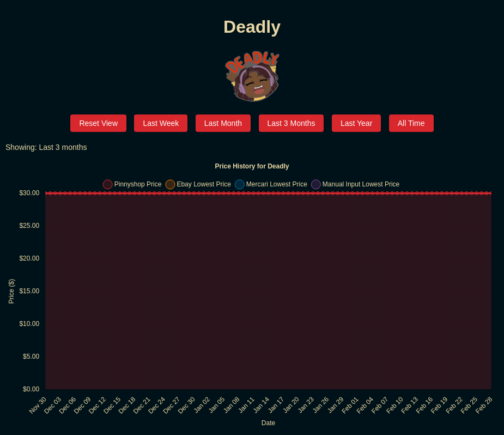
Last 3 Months (292, 123)
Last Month (223, 123)
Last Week (161, 123)
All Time (411, 123)
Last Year (356, 123)
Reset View (98, 123)
